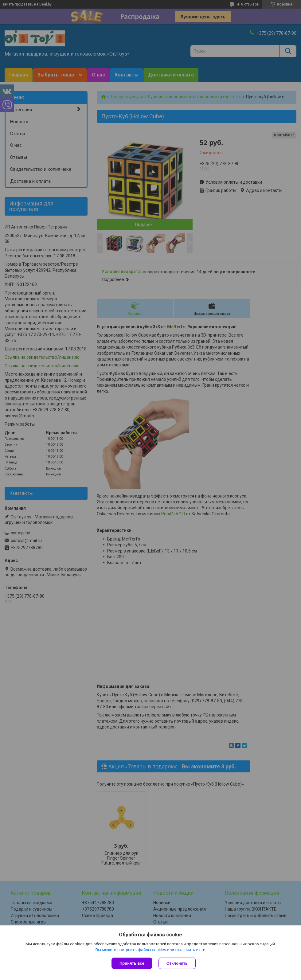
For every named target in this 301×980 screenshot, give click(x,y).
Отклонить (177, 963)
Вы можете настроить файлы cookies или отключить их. (148, 950)
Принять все (132, 963)
